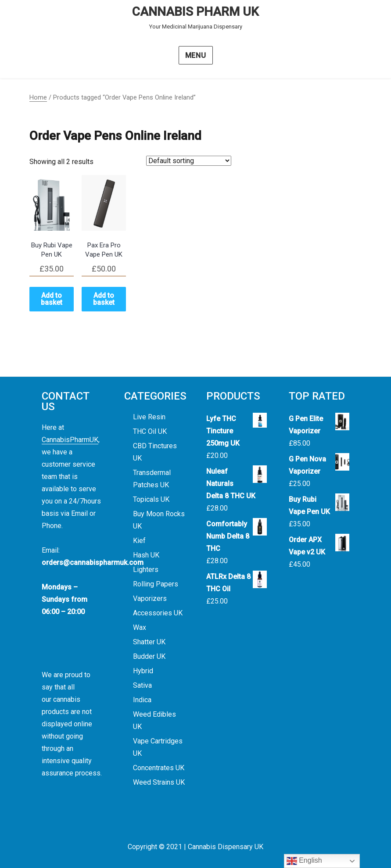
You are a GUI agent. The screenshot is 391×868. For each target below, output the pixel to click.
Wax (140, 627)
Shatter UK (149, 642)
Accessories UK (158, 613)
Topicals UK (151, 499)
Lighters (146, 570)
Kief (139, 541)
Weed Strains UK (159, 782)
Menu (196, 55)
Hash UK (146, 555)
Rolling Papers (156, 584)
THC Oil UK (150, 431)
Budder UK (149, 656)
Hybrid (143, 671)
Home (38, 97)
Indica (142, 700)
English (304, 861)
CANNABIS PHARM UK (195, 12)
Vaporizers (150, 598)
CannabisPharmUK (70, 440)
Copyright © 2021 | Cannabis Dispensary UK (195, 847)
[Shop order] (189, 161)
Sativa (142, 685)
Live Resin (149, 417)
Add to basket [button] (52, 299)
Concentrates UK (159, 768)
